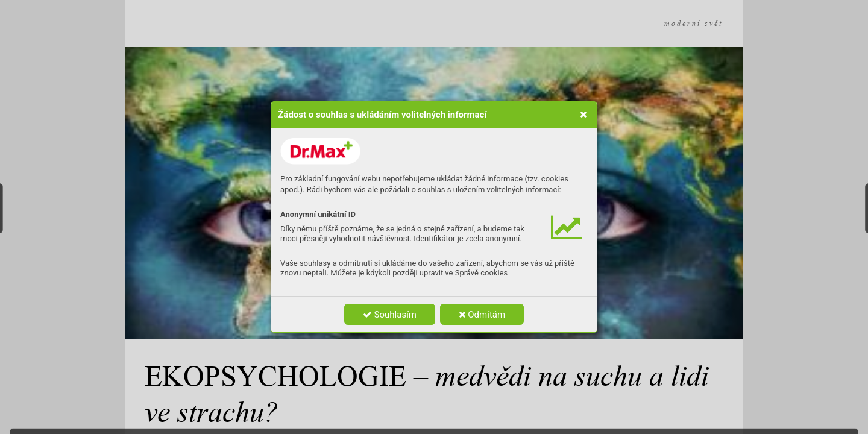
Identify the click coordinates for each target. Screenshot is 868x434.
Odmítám (482, 315)
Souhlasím (390, 315)
